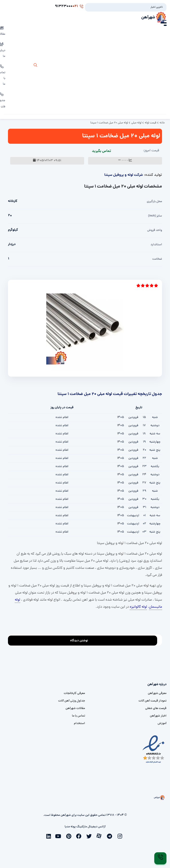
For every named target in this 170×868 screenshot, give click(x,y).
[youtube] (60, 836)
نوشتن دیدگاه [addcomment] (81, 639)
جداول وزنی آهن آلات (72, 701)
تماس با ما (78, 716)
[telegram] (110, 836)
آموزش (162, 723)
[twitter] (90, 836)
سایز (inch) (155, 216)
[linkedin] (49, 836)
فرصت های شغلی (156, 708)
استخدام (79, 723)
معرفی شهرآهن (157, 693)
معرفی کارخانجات (74, 693)
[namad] (154, 749)
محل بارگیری (154, 202)
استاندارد (156, 245)
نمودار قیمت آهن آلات (153, 701)
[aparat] (100, 835)
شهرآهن (148, 17)
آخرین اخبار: (157, 7)
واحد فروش (155, 230)
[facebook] (80, 836)
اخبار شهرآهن (158, 716)
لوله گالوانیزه (138, 607)
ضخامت (157, 259)
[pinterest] (70, 836)
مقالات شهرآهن (75, 708)
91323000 (69, 6)
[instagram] (121, 836)
